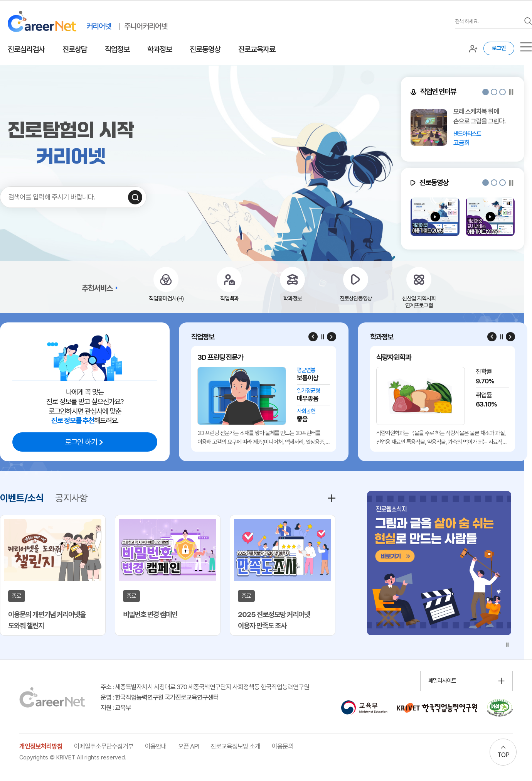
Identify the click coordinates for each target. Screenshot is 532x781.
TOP (503, 755)
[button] (486, 92)
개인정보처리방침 (41, 746)
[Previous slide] (313, 337)
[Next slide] (332, 337)
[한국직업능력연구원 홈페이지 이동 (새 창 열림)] (437, 708)
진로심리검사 (26, 49)
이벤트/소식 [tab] (22, 498)
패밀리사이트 (442, 681)
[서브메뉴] (526, 47)
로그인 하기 (81, 442)
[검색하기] (135, 197)
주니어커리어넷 (146, 26)
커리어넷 (99, 26)
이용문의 (283, 746)
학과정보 (160, 49)
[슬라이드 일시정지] (511, 92)
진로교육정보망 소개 (235, 746)
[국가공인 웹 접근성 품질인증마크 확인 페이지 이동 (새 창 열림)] (500, 708)
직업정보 (117, 49)
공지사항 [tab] (71, 498)
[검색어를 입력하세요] (488, 21)
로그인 (499, 48)
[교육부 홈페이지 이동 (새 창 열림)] (364, 708)
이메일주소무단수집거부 (104, 746)
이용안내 (156, 746)
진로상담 (75, 49)
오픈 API (189, 746)
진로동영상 (205, 49)
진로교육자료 (257, 49)
